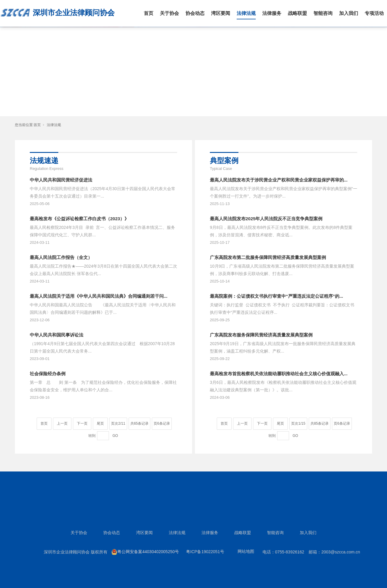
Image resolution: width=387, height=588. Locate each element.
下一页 (82, 423)
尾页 (100, 423)
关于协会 (169, 13)
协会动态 (195, 13)
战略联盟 (297, 13)
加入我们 (349, 13)
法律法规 (246, 13)
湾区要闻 (221, 13)
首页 (149, 13)
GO (115, 436)
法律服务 (272, 13)
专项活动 (374, 13)
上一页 (62, 423)
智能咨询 (323, 13)
